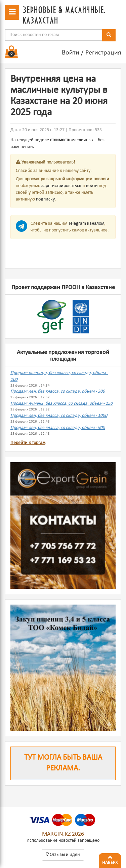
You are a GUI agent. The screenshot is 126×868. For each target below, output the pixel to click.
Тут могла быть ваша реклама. (63, 763)
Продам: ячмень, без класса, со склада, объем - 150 (61, 404)
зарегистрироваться (61, 186)
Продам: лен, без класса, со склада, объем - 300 (58, 391)
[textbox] (54, 35)
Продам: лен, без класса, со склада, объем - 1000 (59, 416)
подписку (45, 199)
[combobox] (54, 35)
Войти (71, 53)
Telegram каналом (86, 224)
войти (92, 186)
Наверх (110, 859)
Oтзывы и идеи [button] (63, 855)
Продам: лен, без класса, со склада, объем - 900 (58, 428)
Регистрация (103, 53)
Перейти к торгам (28, 443)
